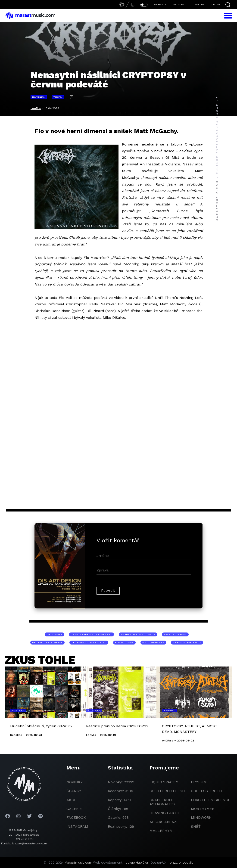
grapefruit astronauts (162, 802)
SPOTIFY (215, 5)
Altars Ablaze (164, 822)
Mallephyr (161, 831)
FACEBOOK (160, 5)
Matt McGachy (153, 643)
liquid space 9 (164, 782)
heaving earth (164, 813)
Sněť (196, 826)
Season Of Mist (175, 634)
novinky (75, 782)
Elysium (199, 782)
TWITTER (198, 5)
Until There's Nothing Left (91, 634)
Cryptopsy (54, 634)
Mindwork (201, 817)
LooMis (36, 108)
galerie (74, 809)
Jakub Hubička (137, 862)
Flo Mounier (124, 643)
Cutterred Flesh (167, 791)
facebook (76, 817)
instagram (77, 826)
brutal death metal (47, 643)
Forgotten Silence (211, 800)
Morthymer (203, 809)
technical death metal (89, 643)
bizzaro (175, 862)
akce (71, 800)
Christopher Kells (187, 643)
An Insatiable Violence (138, 634)
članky (74, 791)
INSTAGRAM (180, 5)
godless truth (206, 791)
